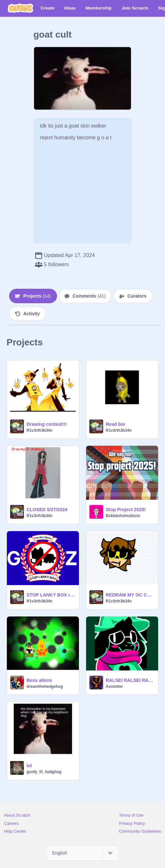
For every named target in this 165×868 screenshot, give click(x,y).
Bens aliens (39, 680)
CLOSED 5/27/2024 (47, 510)
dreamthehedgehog (45, 686)
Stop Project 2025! (126, 510)
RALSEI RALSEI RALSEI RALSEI (130, 680)
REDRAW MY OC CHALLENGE (130, 595)
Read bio (115, 424)
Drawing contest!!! (47, 424)
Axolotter (114, 686)
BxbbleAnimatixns (123, 516)
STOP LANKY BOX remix (51, 595)
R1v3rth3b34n (39, 430)
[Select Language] (82, 853)
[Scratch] (20, 8)
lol (29, 766)
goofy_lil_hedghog (44, 772)
